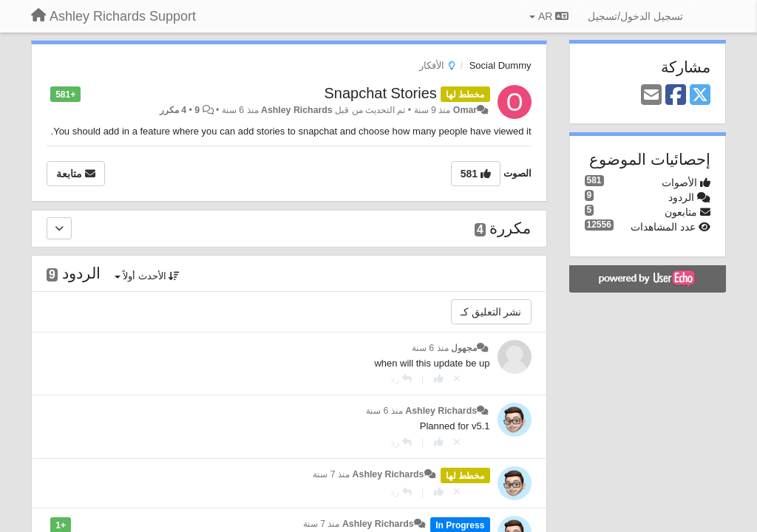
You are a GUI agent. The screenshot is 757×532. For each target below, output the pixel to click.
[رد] (401, 379)
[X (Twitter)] (700, 96)
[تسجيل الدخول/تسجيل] (635, 16)
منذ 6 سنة (430, 348)
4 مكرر (173, 110)
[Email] (651, 96)
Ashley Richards (297, 110)
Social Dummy (500, 65)
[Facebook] (676, 96)
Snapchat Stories (380, 93)
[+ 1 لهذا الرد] (439, 379)
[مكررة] (59, 228)
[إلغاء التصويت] (457, 379)
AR (549, 16)
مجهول (464, 348)
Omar (465, 110)
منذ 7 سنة (331, 474)
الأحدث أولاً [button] (147, 276)
